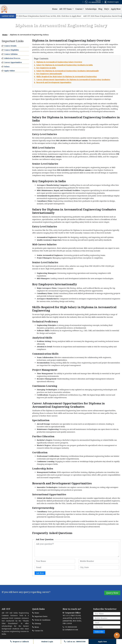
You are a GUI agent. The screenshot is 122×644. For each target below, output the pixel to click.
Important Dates (40, 616)
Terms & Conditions (41, 620)
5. (48, 74)
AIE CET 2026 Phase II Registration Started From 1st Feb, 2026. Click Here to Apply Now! (48, 16)
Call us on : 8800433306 (75, 642)
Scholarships (91, 9)
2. (63, 65)
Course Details (10, 46)
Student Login (111, 2)
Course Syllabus (11, 54)
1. (58, 62)
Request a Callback (19, 642)
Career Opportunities (13, 62)
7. (72, 80)
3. (45, 68)
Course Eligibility (11, 50)
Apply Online (10, 71)
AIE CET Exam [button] (66, 9)
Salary (7, 66)
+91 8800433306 (93, 2)
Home (55, 9)
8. (53, 82)
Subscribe (99, 632)
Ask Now (40, 573)
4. (66, 71)
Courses (79, 9)
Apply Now (116, 9)
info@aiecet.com (70, 630)
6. (65, 77)
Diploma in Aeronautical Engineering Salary (29, 35)
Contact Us (38, 631)
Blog (100, 9)
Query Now (112, 593)
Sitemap (37, 623)
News (36, 627)
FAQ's (107, 9)
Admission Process (12, 58)
